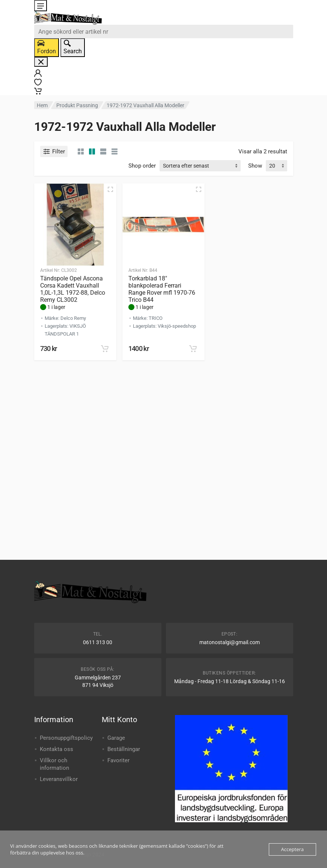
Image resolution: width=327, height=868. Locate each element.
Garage (116, 738)
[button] (105, 349)
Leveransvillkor (59, 779)
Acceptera (292, 849)
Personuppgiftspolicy (66, 738)
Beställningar (124, 749)
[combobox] (164, 31)
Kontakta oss (57, 749)
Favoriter (118, 760)
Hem (42, 105)
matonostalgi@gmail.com (230, 642)
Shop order (142, 166)
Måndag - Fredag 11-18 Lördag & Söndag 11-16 (230, 681)
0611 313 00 (98, 642)
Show (255, 166)
